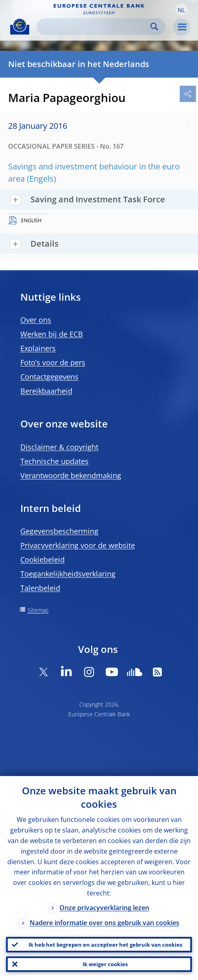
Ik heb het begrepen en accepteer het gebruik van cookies (105, 945)
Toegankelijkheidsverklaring (68, 574)
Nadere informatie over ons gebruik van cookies (104, 923)
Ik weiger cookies (105, 964)
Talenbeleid (40, 588)
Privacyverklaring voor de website (78, 545)
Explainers (38, 348)
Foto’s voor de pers (53, 362)
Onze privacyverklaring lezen (104, 908)
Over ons (36, 320)
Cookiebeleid (42, 559)
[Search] (95, 27)
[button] (181, 9)
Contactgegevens (49, 377)
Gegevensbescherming (59, 531)
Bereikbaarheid (46, 391)
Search (154, 27)
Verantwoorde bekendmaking (71, 475)
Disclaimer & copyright (59, 447)
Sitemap (38, 610)
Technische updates (54, 461)
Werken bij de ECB (52, 334)
